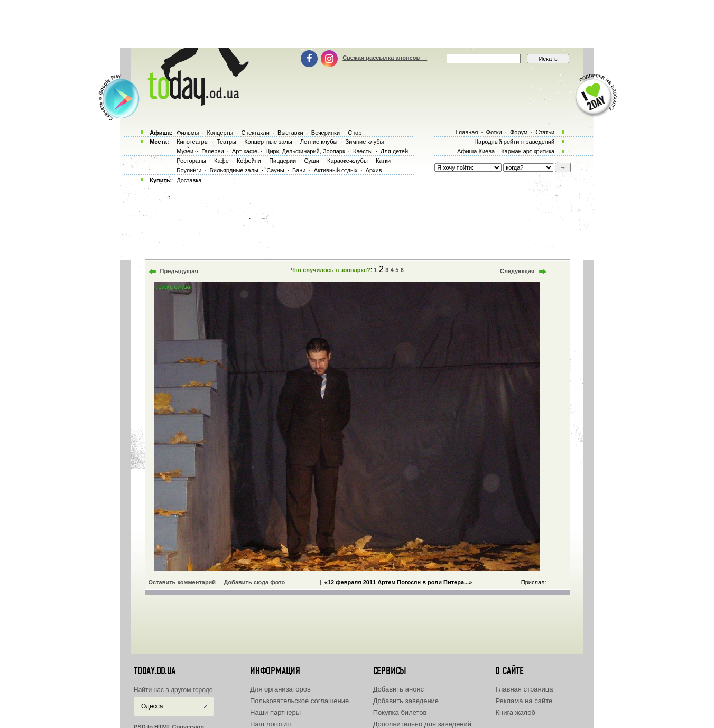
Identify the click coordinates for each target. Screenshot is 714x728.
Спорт (356, 133)
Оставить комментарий (182, 582)
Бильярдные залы (234, 170)
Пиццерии (282, 161)
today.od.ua (155, 671)
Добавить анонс (398, 689)
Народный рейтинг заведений (514, 142)
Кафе (221, 161)
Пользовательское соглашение (299, 701)
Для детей (394, 151)
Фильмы (188, 133)
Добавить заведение (406, 701)
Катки (383, 161)
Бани (299, 170)
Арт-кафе (245, 151)
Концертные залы (268, 142)
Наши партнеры (275, 712)
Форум (519, 132)
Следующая (517, 271)
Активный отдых (336, 170)
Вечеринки (326, 133)
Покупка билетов (400, 712)
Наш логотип (270, 724)
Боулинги (189, 170)
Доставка (189, 180)
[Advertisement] (357, 24)
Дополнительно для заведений (422, 724)
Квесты (363, 151)
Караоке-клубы (347, 161)
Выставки (290, 133)
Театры (226, 142)
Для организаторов (280, 689)
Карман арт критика (528, 151)
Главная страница (524, 689)
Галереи (212, 151)
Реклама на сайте (524, 701)
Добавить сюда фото (254, 582)
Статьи (545, 132)
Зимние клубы (365, 142)
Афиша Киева (476, 151)
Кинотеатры (192, 142)
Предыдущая (179, 271)
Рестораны (191, 161)
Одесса (152, 706)
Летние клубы (319, 142)
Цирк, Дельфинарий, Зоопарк (305, 151)
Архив (374, 170)
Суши (311, 161)
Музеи (185, 151)
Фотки (494, 132)
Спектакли (255, 133)
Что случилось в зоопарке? (331, 270)
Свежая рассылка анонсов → (385, 58)
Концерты (220, 133)
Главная (467, 132)
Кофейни (249, 161)
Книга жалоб (515, 712)
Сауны (275, 170)
